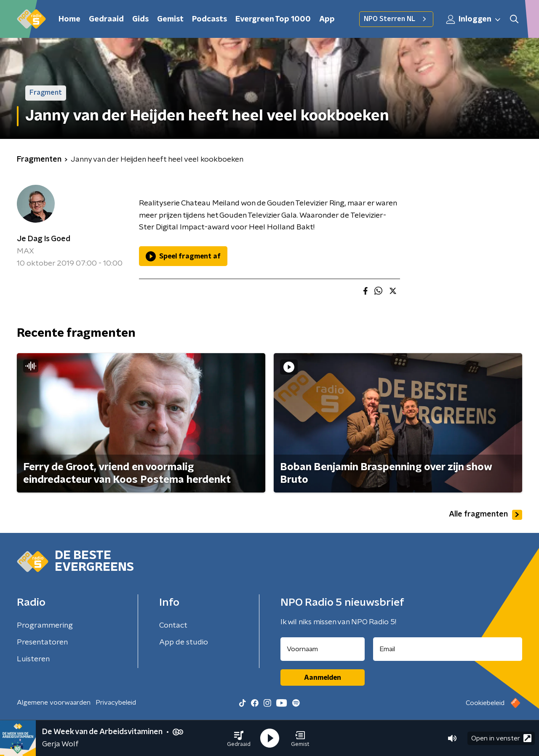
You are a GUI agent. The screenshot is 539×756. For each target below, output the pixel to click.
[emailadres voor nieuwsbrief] (448, 649)
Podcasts (209, 19)
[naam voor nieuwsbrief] (323, 649)
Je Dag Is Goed (44, 239)
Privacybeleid (116, 703)
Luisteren (33, 659)
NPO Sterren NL (396, 19)
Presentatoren (42, 642)
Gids (140, 19)
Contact (173, 626)
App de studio (184, 642)
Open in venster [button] (501, 738)
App (327, 19)
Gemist (170, 19)
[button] (239, 738)
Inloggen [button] (474, 19)
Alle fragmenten (486, 515)
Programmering (45, 626)
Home (69, 19)
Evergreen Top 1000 (273, 19)
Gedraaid (106, 19)
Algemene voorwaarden (54, 703)
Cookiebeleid (485, 703)
